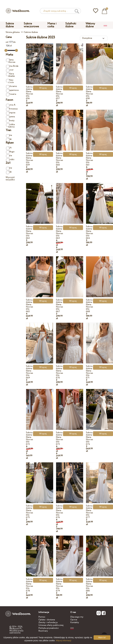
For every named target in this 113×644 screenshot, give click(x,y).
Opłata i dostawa (47, 620)
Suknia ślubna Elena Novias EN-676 (59, 512)
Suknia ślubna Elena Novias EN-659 (29, 159)
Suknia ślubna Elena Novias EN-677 (89, 512)
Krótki (10, 160)
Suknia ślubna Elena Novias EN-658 (89, 93)
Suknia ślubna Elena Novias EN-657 (59, 93)
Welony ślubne (90, 25)
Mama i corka (52, 25)
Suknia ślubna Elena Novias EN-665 (29, 306)
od (9, 42)
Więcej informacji (64, 641)
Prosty (10, 121)
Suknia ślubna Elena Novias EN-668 (89, 306)
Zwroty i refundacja (48, 622)
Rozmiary (43, 631)
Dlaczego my (77, 617)
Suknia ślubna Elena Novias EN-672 (29, 438)
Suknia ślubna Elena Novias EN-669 (29, 372)
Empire (11, 113)
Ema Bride (12, 66)
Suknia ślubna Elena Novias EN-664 (89, 232)
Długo (10, 152)
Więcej (43, 88)
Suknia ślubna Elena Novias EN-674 (89, 438)
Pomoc (42, 617)
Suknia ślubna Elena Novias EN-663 (59, 232)
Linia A (11, 105)
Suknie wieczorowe (31, 25)
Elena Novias (11, 61)
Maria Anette (10, 75)
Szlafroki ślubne (71, 25)
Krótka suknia (10, 126)
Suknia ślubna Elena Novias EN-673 (59, 438)
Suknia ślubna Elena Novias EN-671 (89, 372)
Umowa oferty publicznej (51, 625)
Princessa (12, 109)
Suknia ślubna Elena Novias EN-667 (59, 306)
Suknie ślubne (10, 25)
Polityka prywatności (49, 628)
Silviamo (12, 86)
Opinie (74, 620)
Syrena (10, 117)
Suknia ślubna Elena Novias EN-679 (59, 585)
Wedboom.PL (16, 629)
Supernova (12, 90)
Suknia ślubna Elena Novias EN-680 (89, 585)
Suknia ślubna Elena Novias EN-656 (29, 93)
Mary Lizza (10, 81)
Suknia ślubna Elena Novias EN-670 (59, 372)
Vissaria (11, 94)
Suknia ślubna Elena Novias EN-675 (29, 512)
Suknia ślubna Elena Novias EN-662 (29, 232)
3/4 (9, 148)
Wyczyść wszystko (10, 179)
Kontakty (75, 622)
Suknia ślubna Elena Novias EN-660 (59, 159)
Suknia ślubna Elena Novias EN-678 (29, 585)
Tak (9, 139)
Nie (9, 135)
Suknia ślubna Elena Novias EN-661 (89, 159)
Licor (10, 70)
